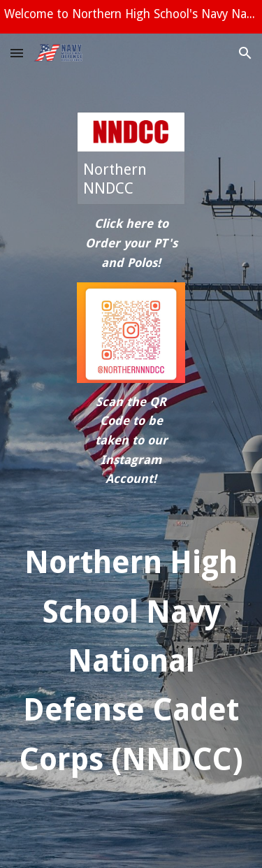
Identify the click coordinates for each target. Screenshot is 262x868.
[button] (17, 53)
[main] (131, 244)
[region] (131, 17)
